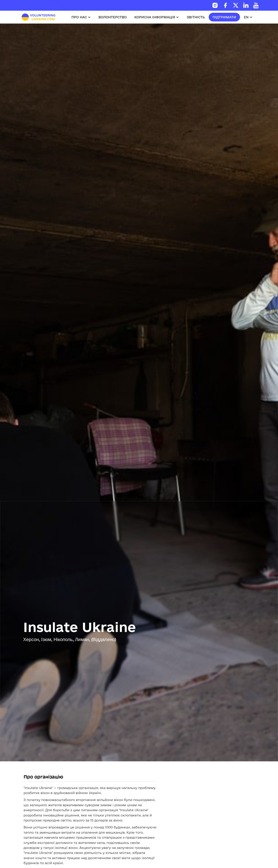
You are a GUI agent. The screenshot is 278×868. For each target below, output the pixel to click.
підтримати (224, 17)
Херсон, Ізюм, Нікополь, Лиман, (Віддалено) (70, 640)
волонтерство (113, 17)
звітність (196, 17)
